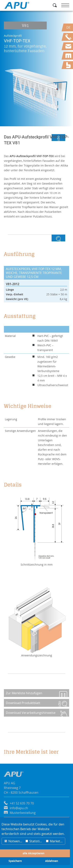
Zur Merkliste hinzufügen (24, 693)
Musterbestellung (23, 813)
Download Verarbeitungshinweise (31, 713)
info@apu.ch (19, 808)
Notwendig (14, 841)
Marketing (55, 841)
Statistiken (35, 841)
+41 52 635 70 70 (22, 803)
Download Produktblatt (23, 703)
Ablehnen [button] (52, 861)
